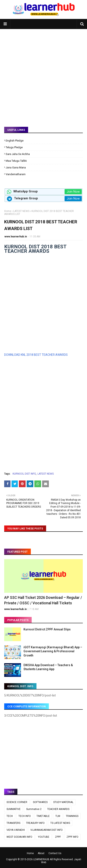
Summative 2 (34, 809)
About (41, 853)
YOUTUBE (44, 837)
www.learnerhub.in (16, 237)
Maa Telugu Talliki (16, 161)
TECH (10, 816)
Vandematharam (16, 174)
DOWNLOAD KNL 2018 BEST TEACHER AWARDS (36, 355)
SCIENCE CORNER (17, 802)
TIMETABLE (43, 816)
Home (8, 211)
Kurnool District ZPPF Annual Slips (47, 629)
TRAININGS (72, 816)
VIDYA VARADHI (16, 830)
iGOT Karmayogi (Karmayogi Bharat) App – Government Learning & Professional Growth (53, 651)
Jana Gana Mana (16, 167)
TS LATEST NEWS (60, 823)
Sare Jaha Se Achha (18, 154)
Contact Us (55, 853)
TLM (58, 816)
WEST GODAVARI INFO (19, 837)
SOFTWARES (40, 802)
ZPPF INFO (72, 837)
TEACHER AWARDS (58, 809)
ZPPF (58, 837)
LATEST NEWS (21, 211)
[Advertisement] (43, 75)
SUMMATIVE (14, 809)
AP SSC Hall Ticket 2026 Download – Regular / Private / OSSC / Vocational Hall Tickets (43, 600)
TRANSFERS (13, 823)
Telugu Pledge (14, 147)
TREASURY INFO (35, 823)
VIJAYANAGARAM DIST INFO (47, 830)
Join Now (73, 192)
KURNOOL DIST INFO (24, 474)
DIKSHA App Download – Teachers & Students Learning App (48, 667)
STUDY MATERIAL (63, 802)
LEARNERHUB (41, 859)
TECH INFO (25, 816)
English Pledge (15, 141)
